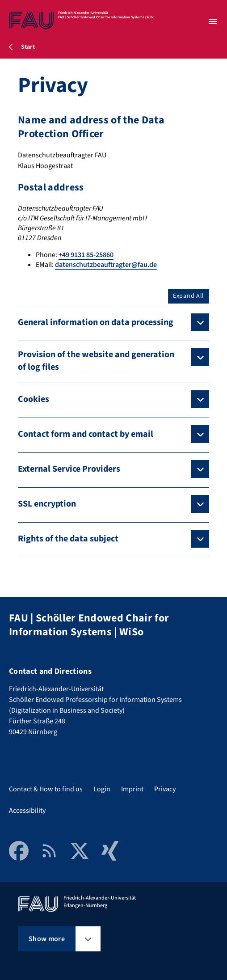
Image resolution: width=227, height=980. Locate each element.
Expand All (189, 296)
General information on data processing (96, 322)
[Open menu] (213, 21)
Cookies (34, 399)
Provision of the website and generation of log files (96, 361)
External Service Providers (69, 469)
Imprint (132, 789)
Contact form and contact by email (86, 434)
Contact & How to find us (46, 789)
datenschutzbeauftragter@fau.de (106, 265)
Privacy (165, 789)
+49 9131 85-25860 (86, 255)
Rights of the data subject (68, 539)
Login (102, 789)
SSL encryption (47, 504)
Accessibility (27, 811)
